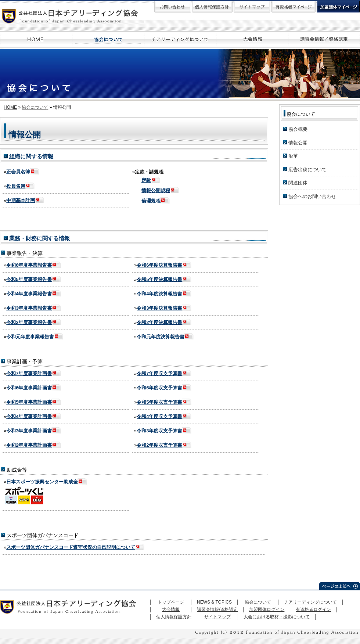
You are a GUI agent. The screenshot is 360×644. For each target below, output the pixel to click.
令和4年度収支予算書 (159, 416)
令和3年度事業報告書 (29, 308)
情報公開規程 (156, 190)
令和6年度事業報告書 (29, 265)
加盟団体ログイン (267, 609)
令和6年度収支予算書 (159, 388)
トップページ (171, 602)
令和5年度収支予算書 (159, 402)
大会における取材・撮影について (277, 617)
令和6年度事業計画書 (29, 388)
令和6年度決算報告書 (159, 265)
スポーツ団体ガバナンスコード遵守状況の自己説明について (71, 547)
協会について (35, 107)
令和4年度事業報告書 (29, 294)
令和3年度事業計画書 (29, 431)
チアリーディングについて (310, 602)
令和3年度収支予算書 (159, 431)
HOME (10, 107)
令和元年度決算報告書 (161, 337)
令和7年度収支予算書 (159, 373)
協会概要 (298, 129)
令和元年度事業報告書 (30, 337)
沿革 (293, 156)
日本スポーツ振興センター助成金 (42, 482)
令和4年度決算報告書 (159, 294)
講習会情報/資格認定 (217, 609)
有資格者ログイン (313, 609)
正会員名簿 (18, 172)
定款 (146, 180)
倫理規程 (151, 201)
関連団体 (298, 183)
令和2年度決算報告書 (159, 322)
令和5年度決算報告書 (159, 279)
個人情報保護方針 (174, 617)
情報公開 (298, 143)
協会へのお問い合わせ (312, 196)
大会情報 (171, 609)
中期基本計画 (21, 200)
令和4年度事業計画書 (29, 416)
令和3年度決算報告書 (159, 308)
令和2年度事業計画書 (29, 445)
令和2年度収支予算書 (159, 445)
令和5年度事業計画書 (29, 402)
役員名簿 (16, 186)
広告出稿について (307, 170)
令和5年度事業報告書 (29, 279)
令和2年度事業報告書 (29, 322)
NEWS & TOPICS (214, 602)
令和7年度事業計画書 (29, 373)
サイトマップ (217, 617)
